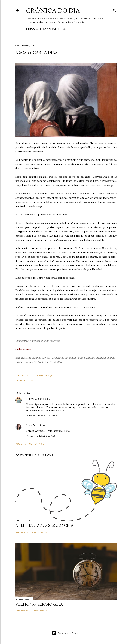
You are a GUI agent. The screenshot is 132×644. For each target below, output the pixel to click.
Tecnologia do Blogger (66, 633)
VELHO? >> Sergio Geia (39, 604)
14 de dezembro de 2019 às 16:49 (42, 416)
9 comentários (39, 532)
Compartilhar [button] (22, 375)
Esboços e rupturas (41, 29)
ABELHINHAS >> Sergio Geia (44, 525)
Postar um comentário (30, 444)
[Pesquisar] (115, 10)
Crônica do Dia (53, 11)
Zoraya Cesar (34, 399)
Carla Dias (28, 380)
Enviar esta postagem (43, 375)
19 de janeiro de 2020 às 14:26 (41, 436)
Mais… (62, 29)
